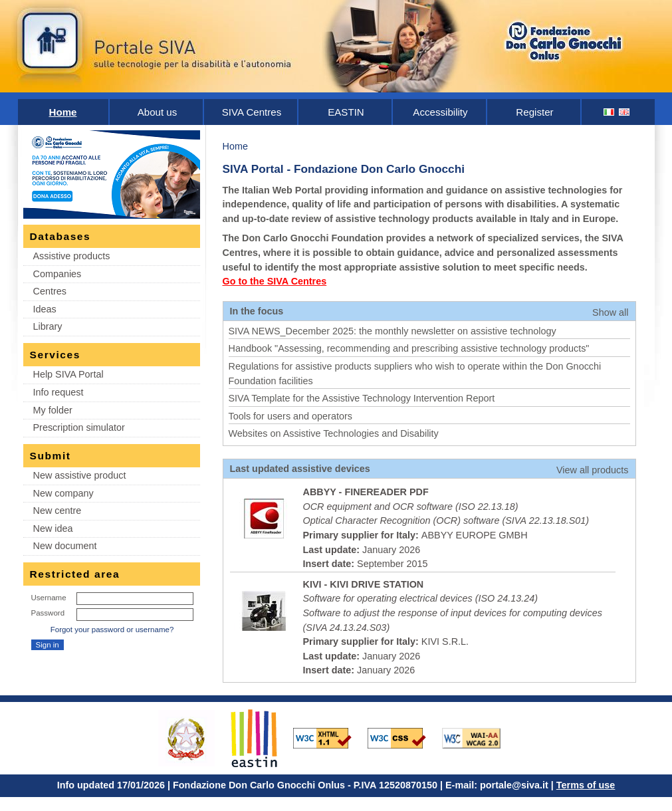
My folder (53, 410)
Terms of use (586, 785)
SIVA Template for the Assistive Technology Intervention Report (362, 398)
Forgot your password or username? (112, 630)
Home (63, 112)
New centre (57, 511)
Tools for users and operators (290, 416)
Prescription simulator (79, 427)
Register (534, 112)
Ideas (45, 309)
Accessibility (440, 112)
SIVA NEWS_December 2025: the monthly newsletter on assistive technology (392, 331)
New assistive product (80, 475)
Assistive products (72, 256)
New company (63, 493)
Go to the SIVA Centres (275, 281)
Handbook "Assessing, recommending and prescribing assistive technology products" (409, 348)
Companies (57, 274)
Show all (610, 312)
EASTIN (346, 112)
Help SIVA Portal (68, 374)
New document (65, 546)
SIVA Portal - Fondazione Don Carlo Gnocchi (344, 169)
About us (158, 112)
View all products (593, 470)
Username (49, 598)
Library (48, 326)
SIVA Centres (252, 112)
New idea (53, 528)
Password (48, 613)
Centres (50, 291)
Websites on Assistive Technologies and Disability (334, 433)
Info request (58, 392)
